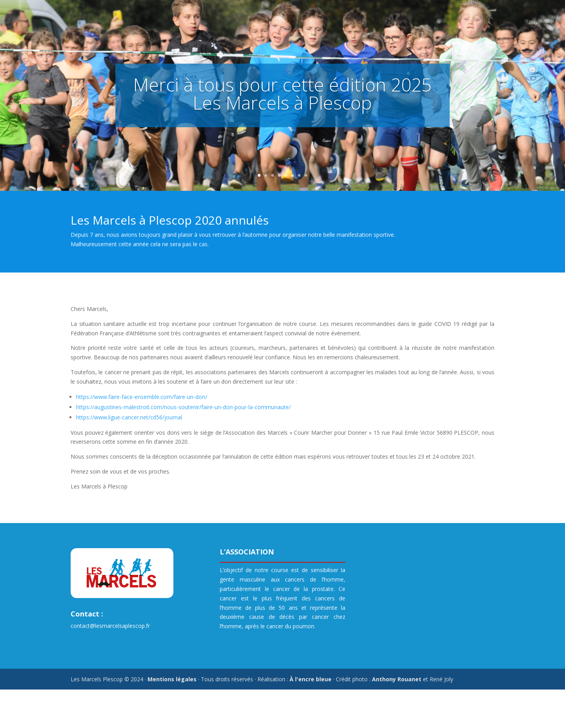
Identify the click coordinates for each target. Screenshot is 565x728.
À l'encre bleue (311, 679)
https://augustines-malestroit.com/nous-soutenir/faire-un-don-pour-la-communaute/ (183, 407)
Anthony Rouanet (397, 679)
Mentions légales (172, 679)
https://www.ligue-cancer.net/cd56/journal (129, 417)
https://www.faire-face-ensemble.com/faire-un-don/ (142, 397)
